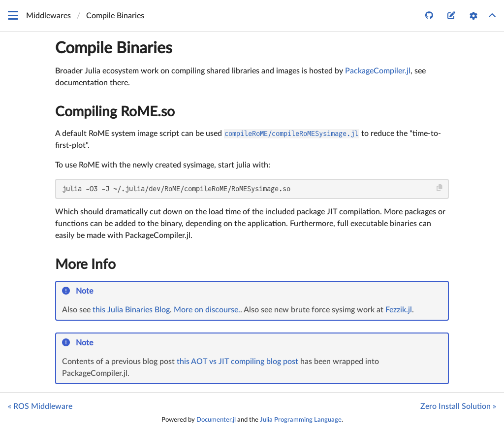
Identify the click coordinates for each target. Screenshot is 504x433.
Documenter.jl (216, 420)
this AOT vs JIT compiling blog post (237, 362)
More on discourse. (207, 310)
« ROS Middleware (40, 406)
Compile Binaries (114, 48)
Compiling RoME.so (115, 112)
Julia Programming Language (301, 420)
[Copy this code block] (440, 188)
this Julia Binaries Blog (131, 310)
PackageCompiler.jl (378, 71)
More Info (85, 265)
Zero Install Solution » (458, 406)
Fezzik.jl (399, 310)
